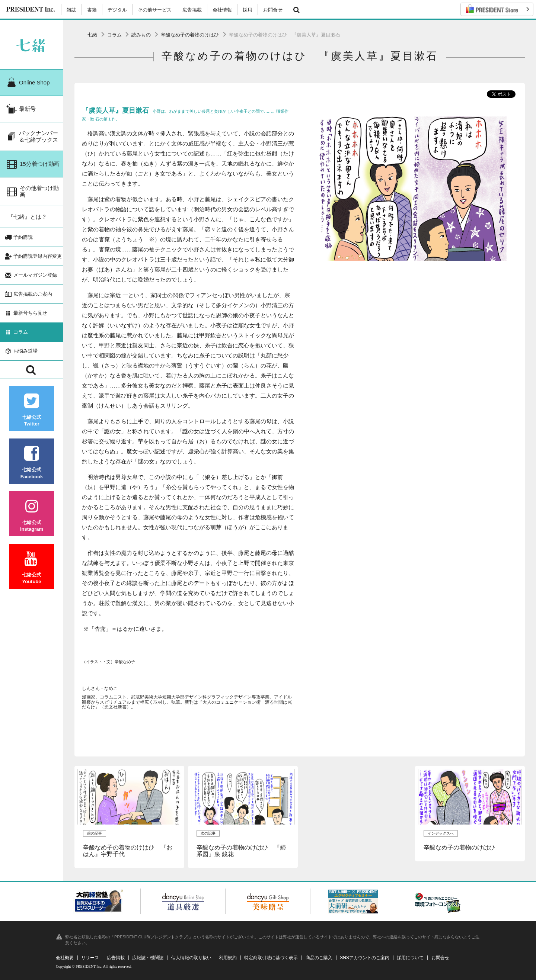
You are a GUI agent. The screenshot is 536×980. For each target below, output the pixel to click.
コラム (114, 35)
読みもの (141, 35)
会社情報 (222, 10)
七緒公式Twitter (32, 410)
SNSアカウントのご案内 (365, 958)
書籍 (92, 10)
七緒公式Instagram (32, 515)
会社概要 (65, 958)
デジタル (117, 10)
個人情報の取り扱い (191, 958)
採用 (248, 10)
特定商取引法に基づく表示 (271, 958)
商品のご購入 (319, 958)
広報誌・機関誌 (148, 958)
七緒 (92, 35)
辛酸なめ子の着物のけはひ (190, 35)
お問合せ (273, 10)
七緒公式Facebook (32, 462)
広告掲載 (192, 10)
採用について (410, 958)
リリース (90, 958)
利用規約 (228, 958)
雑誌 (71, 10)
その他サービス (155, 10)
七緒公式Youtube (32, 568)
